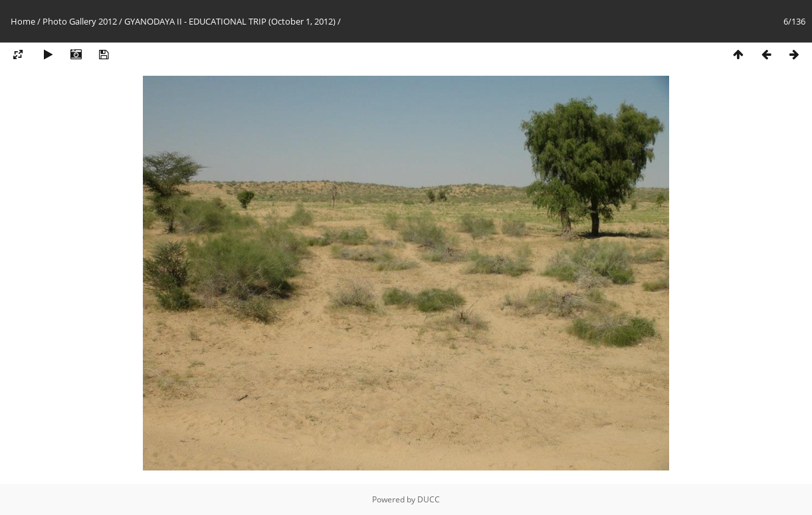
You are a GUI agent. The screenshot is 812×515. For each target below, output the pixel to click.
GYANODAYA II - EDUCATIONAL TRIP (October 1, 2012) (230, 21)
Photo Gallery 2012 (80, 21)
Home (23, 21)
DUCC (429, 499)
